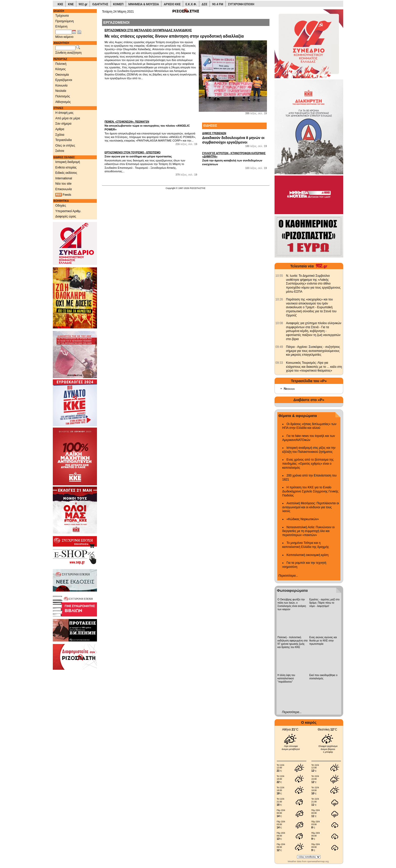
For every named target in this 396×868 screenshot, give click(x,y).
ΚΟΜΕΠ (118, 4)
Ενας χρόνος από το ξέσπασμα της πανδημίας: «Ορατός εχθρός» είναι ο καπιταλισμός (308, 464)
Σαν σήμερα (63, 124)
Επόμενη (61, 26)
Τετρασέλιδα (64, 140)
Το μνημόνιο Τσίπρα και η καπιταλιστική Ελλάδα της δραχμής (306, 545)
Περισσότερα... (288, 576)
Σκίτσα (60, 151)
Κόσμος (60, 69)
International (64, 178)
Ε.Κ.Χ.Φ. (191, 4)
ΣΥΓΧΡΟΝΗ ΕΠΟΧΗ (241, 4)
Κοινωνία (61, 86)
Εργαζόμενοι (64, 80)
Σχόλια (60, 135)
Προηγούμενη (65, 21)
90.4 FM (218, 4)
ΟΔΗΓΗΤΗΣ (100, 4)
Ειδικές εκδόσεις (66, 173)
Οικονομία (62, 75)
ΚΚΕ (60, 4)
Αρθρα (60, 129)
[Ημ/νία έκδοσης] (64, 32)
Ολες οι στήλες (65, 146)
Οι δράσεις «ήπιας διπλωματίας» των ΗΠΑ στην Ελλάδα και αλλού (309, 426)
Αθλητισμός (63, 102)
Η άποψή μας (64, 113)
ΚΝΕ (71, 4)
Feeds (63, 195)
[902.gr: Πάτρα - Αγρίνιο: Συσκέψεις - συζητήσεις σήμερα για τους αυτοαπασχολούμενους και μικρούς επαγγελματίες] (279, 347)
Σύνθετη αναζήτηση (68, 53)
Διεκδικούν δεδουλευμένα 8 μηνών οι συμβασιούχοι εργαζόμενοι (234, 138)
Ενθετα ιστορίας (66, 167)
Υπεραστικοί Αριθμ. (68, 211)
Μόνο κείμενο (64, 37)
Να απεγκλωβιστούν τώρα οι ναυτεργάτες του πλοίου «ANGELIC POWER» (151, 125)
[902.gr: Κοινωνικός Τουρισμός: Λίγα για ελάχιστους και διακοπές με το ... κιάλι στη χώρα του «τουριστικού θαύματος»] (279, 363)
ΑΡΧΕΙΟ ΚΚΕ (172, 4)
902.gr (83, 4)
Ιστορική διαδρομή (68, 162)
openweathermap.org (318, 861)
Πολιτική (61, 64)
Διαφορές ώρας (66, 216)
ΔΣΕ (204, 4)
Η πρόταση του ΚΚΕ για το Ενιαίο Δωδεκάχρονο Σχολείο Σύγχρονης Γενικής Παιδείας (311, 491)
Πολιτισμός (63, 96)
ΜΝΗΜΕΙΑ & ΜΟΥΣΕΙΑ (144, 4)
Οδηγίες (61, 206)
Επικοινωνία (64, 189)
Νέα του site (63, 184)
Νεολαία (61, 91)
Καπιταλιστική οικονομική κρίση (308, 555)
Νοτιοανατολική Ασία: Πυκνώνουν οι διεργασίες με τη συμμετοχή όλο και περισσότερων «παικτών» (308, 531)
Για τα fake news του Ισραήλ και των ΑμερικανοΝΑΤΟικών (309, 438)
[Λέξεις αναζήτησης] (65, 48)
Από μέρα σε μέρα (68, 118)
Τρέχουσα (62, 16)
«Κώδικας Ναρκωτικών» (303, 519)
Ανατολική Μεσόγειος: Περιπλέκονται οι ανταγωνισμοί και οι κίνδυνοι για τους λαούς (311, 507)
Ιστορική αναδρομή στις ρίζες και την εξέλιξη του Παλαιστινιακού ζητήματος (309, 450)
